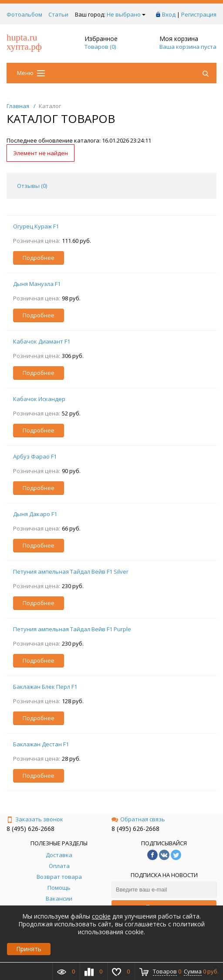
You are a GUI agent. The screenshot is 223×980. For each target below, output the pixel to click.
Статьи (58, 14)
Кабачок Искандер (39, 399)
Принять (29, 949)
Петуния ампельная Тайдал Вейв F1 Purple (72, 629)
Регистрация (199, 14)
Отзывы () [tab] (32, 186)
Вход (169, 14)
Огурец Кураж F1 (36, 226)
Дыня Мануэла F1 (37, 284)
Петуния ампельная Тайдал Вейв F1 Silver (71, 572)
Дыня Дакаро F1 (35, 514)
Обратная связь (138, 819)
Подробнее (39, 258)
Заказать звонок (35, 819)
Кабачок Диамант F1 (42, 341)
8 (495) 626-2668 (30, 829)
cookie (101, 916)
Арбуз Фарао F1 (35, 456)
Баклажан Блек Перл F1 (45, 687)
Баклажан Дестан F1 (41, 744)
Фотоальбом (24, 14)
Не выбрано (126, 14)
